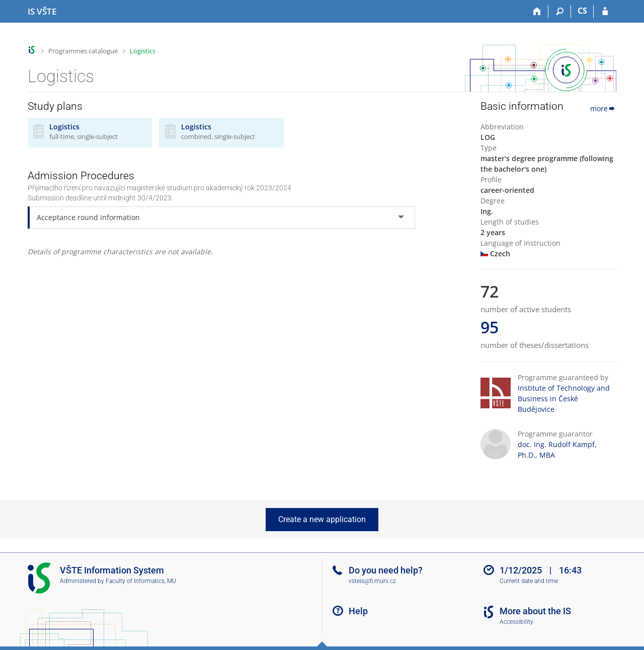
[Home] (537, 12)
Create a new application (322, 519)
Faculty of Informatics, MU (141, 581)
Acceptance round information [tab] (88, 217)
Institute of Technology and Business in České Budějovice (564, 399)
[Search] (560, 12)
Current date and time (529, 581)
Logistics (143, 51)
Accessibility (516, 622)
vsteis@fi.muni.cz (372, 581)
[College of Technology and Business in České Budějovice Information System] (42, 12)
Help (358, 611)
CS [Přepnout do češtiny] (582, 11)
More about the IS (535, 611)
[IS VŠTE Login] (605, 12)
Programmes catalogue (83, 51)
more (603, 109)
